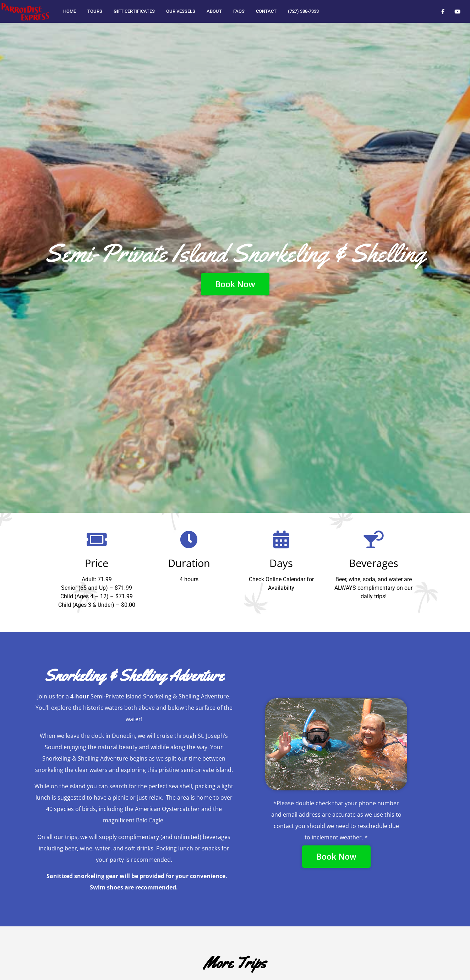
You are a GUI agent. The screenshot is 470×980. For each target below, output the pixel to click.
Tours (95, 11)
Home (70, 11)
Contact (266, 11)
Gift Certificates (134, 11)
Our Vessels (181, 11)
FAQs (239, 11)
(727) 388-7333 (303, 11)
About (214, 11)
